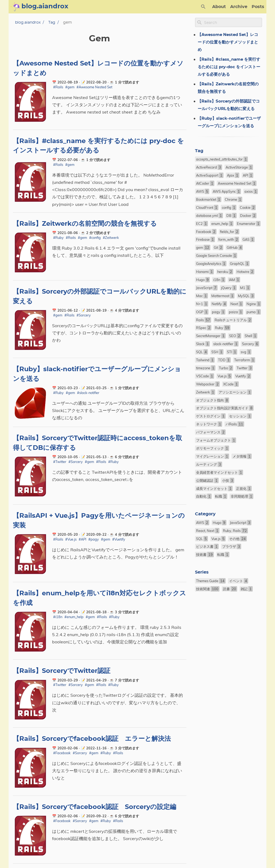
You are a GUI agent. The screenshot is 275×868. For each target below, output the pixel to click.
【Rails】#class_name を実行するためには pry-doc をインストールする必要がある (229, 67)
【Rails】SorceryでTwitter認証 (62, 671)
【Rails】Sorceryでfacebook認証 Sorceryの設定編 (95, 807)
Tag (52, 22)
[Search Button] (203, 7)
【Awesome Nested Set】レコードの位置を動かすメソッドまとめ (228, 42)
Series (202, 572)
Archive (239, 7)
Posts (258, 7)
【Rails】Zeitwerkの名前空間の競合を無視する (85, 224)
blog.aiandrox (28, 22)
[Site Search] (233, 23)
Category (205, 514)
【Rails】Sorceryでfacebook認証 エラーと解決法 (92, 739)
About (219, 7)
